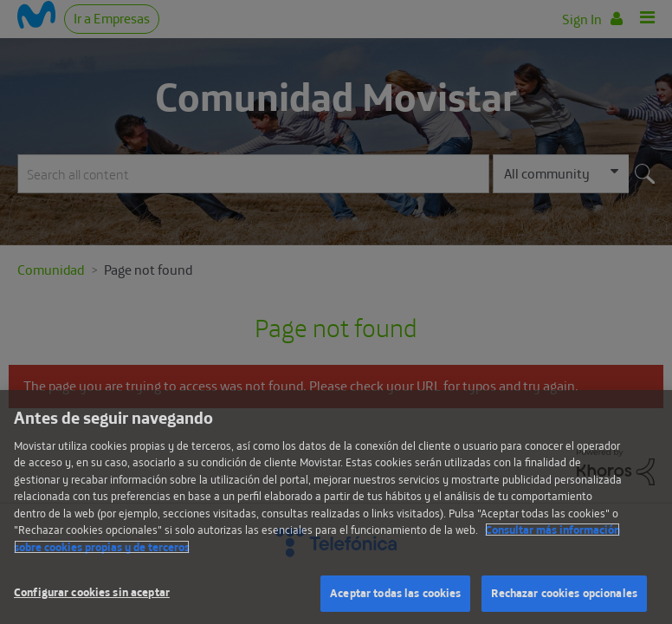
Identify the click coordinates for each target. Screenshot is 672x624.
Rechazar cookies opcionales (564, 593)
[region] (336, 507)
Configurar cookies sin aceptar (92, 592)
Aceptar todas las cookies (395, 593)
